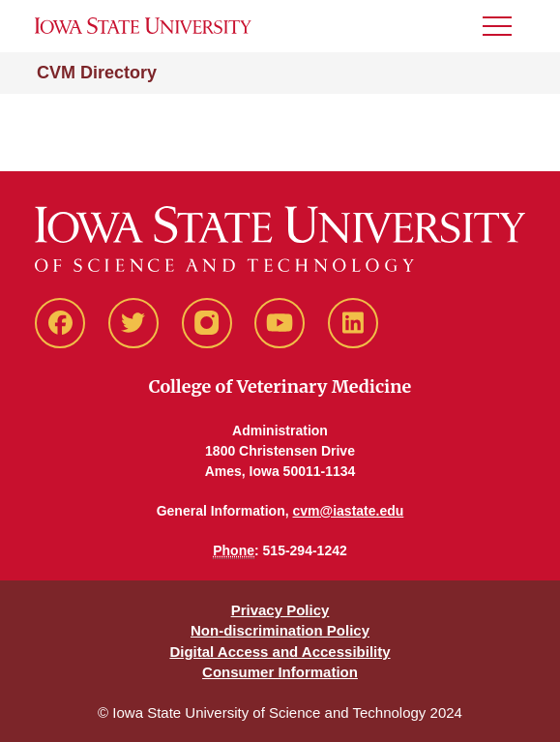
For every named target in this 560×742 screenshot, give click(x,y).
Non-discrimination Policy (280, 630)
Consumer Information (280, 672)
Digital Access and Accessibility (280, 652)
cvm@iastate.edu (349, 511)
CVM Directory (97, 73)
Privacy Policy (280, 610)
